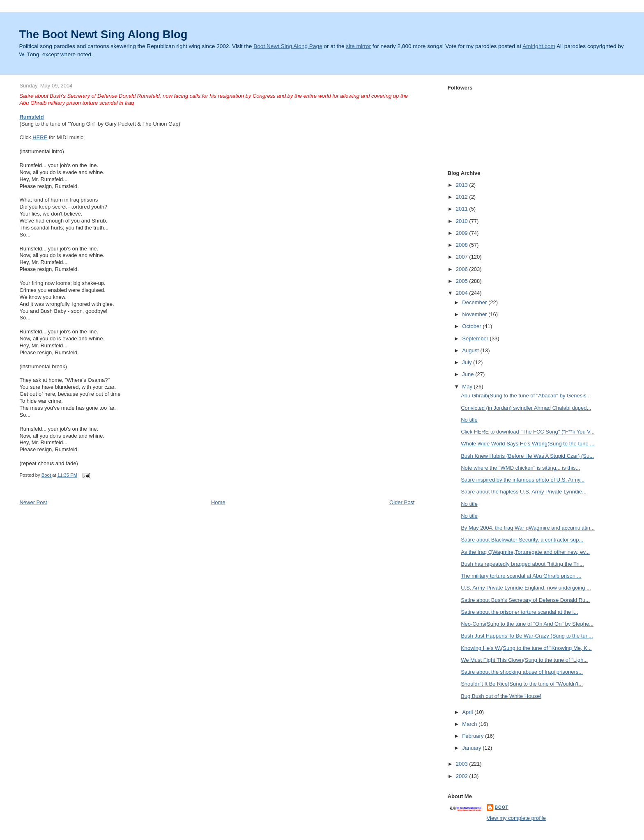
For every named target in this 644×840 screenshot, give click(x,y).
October (472, 326)
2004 (463, 293)
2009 (463, 233)
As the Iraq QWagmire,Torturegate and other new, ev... (525, 552)
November (475, 314)
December (475, 302)
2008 (463, 245)
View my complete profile (516, 818)
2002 (463, 776)
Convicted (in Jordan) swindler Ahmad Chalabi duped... (526, 408)
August (471, 350)
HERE (40, 137)
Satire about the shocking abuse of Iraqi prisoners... (522, 672)
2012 (463, 197)
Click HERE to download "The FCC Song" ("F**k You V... (528, 432)
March (470, 724)
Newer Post (33, 502)
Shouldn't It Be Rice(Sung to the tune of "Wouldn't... (522, 684)
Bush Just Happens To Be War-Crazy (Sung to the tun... (527, 636)
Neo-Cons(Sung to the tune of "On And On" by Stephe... (527, 624)
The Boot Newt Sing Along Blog (103, 34)
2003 (463, 764)
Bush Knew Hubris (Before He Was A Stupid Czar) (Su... (527, 456)
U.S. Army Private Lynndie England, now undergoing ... (526, 588)
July (468, 362)
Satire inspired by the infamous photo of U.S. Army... (523, 480)
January (472, 748)
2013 (463, 185)
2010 (463, 221)
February (474, 736)
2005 (463, 281)
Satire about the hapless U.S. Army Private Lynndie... (524, 492)
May (468, 387)
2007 (463, 257)
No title (469, 420)
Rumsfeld (31, 117)
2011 (463, 209)
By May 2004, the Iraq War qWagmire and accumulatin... (528, 528)
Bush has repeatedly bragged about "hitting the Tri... (522, 564)
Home (218, 502)
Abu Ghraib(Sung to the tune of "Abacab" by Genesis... (526, 396)
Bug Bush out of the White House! (501, 696)
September (476, 339)
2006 (463, 269)
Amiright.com (539, 46)
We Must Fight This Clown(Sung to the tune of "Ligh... (524, 660)
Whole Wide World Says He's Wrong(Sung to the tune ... (528, 444)
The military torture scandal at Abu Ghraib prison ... (521, 576)
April (468, 712)
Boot (502, 807)
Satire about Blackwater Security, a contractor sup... (522, 540)
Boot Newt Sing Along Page (288, 46)
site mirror (358, 46)
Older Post (402, 502)
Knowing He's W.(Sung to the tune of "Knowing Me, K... (526, 648)
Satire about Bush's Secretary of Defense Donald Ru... (525, 600)
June (469, 374)
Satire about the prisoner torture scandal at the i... (519, 612)
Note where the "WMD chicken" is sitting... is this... (520, 468)
